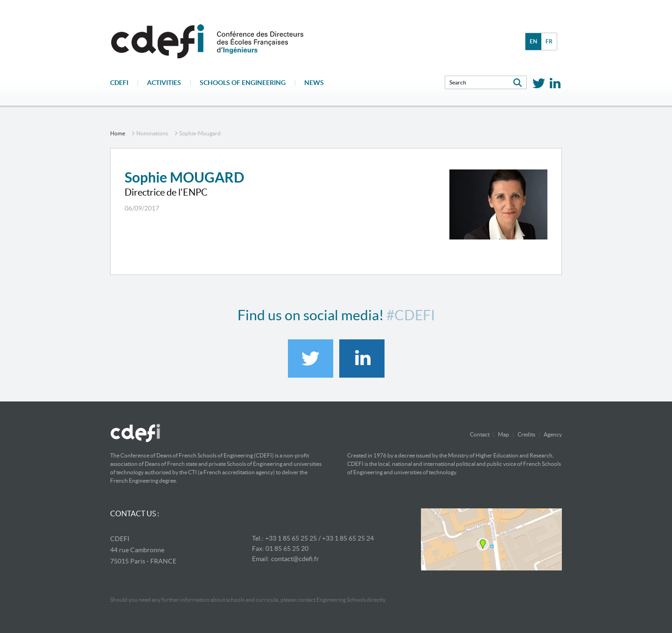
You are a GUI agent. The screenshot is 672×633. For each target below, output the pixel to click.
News (314, 83)
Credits (526, 434)
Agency (553, 434)
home (118, 133)
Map (504, 434)
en (533, 41)
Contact (480, 434)
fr (549, 41)
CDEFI (119, 83)
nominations (152, 133)
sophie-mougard (200, 133)
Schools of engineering (243, 83)
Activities (164, 83)
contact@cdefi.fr (295, 559)
